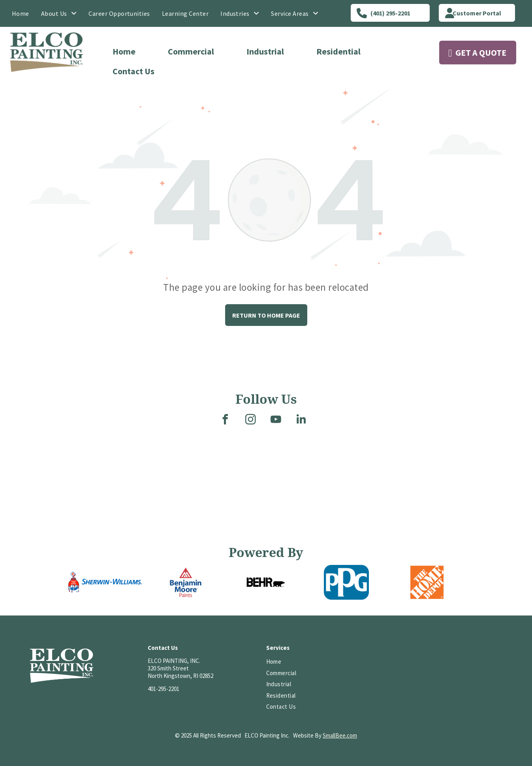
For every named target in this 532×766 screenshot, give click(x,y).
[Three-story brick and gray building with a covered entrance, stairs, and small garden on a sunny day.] (257, 464)
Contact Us (133, 71)
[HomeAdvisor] (409, 662)
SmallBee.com (340, 735)
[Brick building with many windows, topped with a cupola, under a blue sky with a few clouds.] (30, 509)
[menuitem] (21, 13)
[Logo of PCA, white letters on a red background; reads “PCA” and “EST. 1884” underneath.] (373, 662)
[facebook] (225, 421)
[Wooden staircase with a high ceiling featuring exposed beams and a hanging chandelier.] (380, 509)
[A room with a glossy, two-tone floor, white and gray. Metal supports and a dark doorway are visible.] (205, 464)
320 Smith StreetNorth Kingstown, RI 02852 (180, 672)
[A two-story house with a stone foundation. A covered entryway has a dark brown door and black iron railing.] (319, 484)
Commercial (191, 51)
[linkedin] (301, 421)
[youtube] (276, 421)
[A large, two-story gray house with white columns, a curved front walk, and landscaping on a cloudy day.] (432, 464)
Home (124, 51)
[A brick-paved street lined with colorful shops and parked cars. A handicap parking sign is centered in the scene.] (83, 509)
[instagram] (250, 421)
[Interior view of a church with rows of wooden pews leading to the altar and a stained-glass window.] (493, 484)
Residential (338, 51)
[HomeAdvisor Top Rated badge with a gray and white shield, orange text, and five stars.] (446, 662)
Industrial (265, 51)
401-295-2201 (164, 689)
